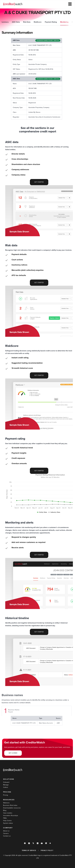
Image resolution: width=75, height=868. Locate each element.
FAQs (5, 818)
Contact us (7, 836)
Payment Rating (51, 22)
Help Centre (7, 821)
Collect (6, 787)
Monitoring (65, 22)
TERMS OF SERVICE (29, 850)
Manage (6, 785)
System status (8, 823)
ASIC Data (16, 22)
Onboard (6, 782)
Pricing (6, 795)
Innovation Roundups (11, 816)
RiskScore (38, 22)
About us (6, 831)
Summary (5, 22)
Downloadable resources (12, 808)
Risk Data (27, 22)
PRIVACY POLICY (47, 850)
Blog (5, 810)
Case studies (8, 813)
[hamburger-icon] (70, 4)
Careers (6, 833)
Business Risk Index (10, 805)
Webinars (6, 803)
